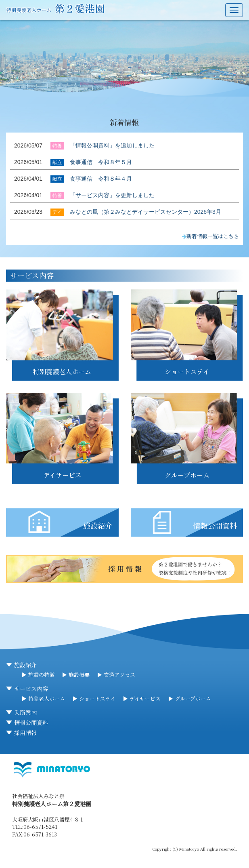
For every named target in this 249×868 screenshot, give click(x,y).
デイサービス (145, 698)
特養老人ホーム (47, 698)
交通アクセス (119, 675)
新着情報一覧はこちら (210, 236)
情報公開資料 (31, 723)
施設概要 (79, 675)
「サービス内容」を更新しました (112, 195)
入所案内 (25, 712)
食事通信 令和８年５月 (101, 162)
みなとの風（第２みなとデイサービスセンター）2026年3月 (145, 212)
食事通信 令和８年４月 (101, 179)
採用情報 (25, 733)
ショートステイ (97, 698)
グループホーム (193, 698)
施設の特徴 (41, 675)
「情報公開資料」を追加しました (112, 145)
